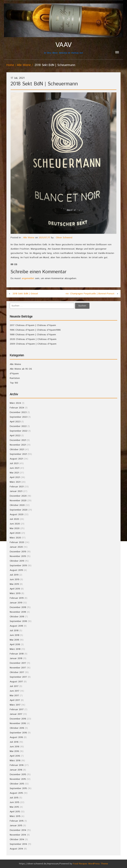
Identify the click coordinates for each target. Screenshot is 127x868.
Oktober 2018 (17, 617)
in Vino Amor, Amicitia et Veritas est (63, 48)
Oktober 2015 (17, 784)
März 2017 (15, 705)
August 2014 (16, 849)
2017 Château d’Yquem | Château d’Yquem (33, 325)
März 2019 (15, 593)
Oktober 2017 (17, 672)
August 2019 (16, 570)
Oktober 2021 (17, 450)
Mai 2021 (14, 473)
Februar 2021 (17, 487)
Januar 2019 (16, 603)
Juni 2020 (15, 524)
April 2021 (15, 477)
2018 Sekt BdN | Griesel (25, 294)
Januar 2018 (16, 658)
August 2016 (16, 737)
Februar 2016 (17, 765)
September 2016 (18, 733)
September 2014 (18, 844)
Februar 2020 (17, 542)
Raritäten (15, 378)
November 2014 (18, 835)
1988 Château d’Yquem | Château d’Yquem (33, 335)
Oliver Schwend (64, 238)
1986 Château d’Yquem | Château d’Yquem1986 (35, 330)
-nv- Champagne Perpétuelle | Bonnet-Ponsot (90, 294)
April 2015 (15, 812)
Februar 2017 (17, 709)
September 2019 (18, 566)
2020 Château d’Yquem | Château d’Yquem (33, 339)
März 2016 (15, 761)
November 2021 (18, 445)
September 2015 (18, 788)
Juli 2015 (14, 798)
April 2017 (15, 700)
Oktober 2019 (17, 561)
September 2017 (18, 677)
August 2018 (16, 626)
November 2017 (18, 668)
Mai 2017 (14, 696)
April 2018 (15, 644)
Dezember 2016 (18, 719)
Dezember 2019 (18, 552)
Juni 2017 (15, 691)
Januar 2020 (16, 547)
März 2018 (15, 649)
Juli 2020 (14, 519)
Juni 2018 (15, 635)
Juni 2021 (15, 468)
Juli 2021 (14, 463)
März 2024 (15, 403)
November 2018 (18, 612)
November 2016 (18, 723)
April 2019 (15, 589)
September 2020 (19, 510)
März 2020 (15, 538)
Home (10, 65)
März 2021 (15, 482)
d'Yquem (14, 374)
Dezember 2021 (18, 440)
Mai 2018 (14, 640)
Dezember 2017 (18, 663)
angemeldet (28, 278)
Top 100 (14, 383)
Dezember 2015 (18, 774)
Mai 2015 (14, 807)
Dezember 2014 (18, 830)
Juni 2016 (15, 747)
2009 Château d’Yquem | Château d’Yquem (33, 344)
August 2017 (16, 682)
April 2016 (15, 756)
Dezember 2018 (18, 607)
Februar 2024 (17, 408)
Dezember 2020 (18, 496)
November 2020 (18, 501)
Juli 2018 (14, 631)
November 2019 (18, 556)
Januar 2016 (16, 770)
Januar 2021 (16, 491)
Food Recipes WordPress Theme (90, 864)
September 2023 (19, 417)
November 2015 (18, 779)
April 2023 (15, 422)
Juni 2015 (15, 802)
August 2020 (17, 514)
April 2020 (15, 533)
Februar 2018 (17, 654)
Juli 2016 (14, 742)
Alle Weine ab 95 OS (21, 369)
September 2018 (18, 621)
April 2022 (15, 436)
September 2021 (18, 454)
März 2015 (15, 816)
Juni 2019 (15, 579)
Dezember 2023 (18, 412)
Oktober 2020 (17, 505)
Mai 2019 (14, 584)
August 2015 (16, 793)
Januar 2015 (16, 826)
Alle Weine (24, 65)
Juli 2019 (14, 575)
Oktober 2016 (17, 728)
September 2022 (19, 431)
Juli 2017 (14, 686)
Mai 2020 (15, 528)
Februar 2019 (17, 598)
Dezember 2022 (18, 426)
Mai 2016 (14, 751)
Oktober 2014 (17, 839)
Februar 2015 (17, 821)
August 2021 (16, 459)
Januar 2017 (16, 714)
